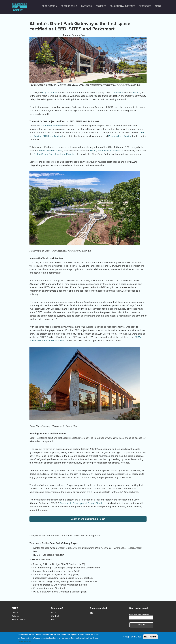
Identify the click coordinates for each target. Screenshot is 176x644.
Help (53, 612)
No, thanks (150, 637)
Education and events (122, 6)
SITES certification (52, 136)
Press (54, 619)
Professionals (69, 6)
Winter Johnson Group (50, 151)
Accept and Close (132, 637)
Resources (145, 6)
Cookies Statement (24, 641)
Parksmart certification (120, 136)
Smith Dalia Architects (109, 151)
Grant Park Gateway (51, 126)
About (15, 612)
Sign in (159, 6)
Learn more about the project (88, 519)
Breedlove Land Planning (62, 154)
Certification (49, 6)
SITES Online (19, 619)
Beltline (136, 93)
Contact (55, 616)
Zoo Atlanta (117, 93)
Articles (16, 616)
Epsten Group (41, 154)
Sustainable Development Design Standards (83, 503)
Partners (86, 6)
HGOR (93, 151)
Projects (101, 6)
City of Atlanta (50, 93)
